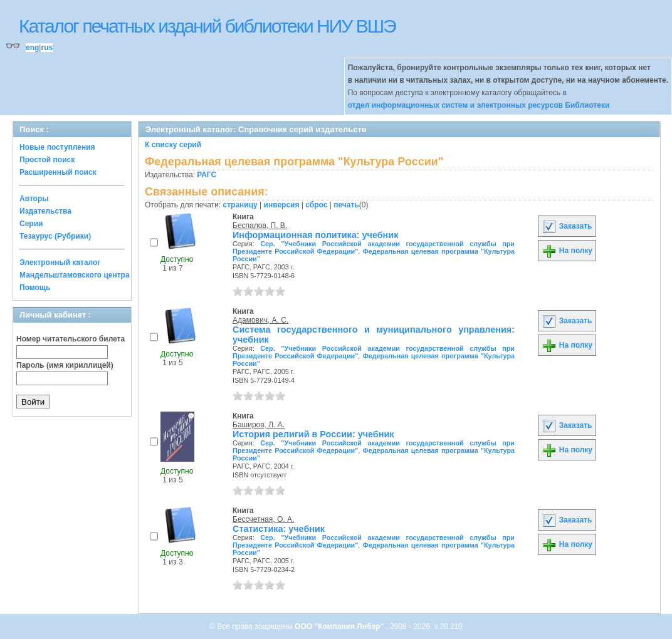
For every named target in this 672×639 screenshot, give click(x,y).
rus (47, 48)
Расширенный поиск (58, 172)
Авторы (34, 199)
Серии (31, 224)
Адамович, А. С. (260, 320)
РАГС (207, 175)
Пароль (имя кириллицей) (65, 365)
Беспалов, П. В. (260, 226)
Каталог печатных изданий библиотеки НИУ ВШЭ (207, 26)
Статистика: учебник (279, 529)
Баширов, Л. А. (259, 425)
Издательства (45, 211)
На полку (567, 251)
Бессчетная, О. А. (263, 519)
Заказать (567, 226)
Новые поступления (57, 147)
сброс (316, 205)
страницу (240, 205)
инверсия (282, 205)
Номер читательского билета (71, 339)
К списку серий (173, 145)
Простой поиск (47, 160)
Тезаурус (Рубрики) (55, 236)
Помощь (35, 288)
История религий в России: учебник (313, 434)
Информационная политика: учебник (315, 235)
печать (346, 205)
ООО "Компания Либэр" (340, 626)
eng (32, 48)
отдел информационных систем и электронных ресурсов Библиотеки (479, 105)
